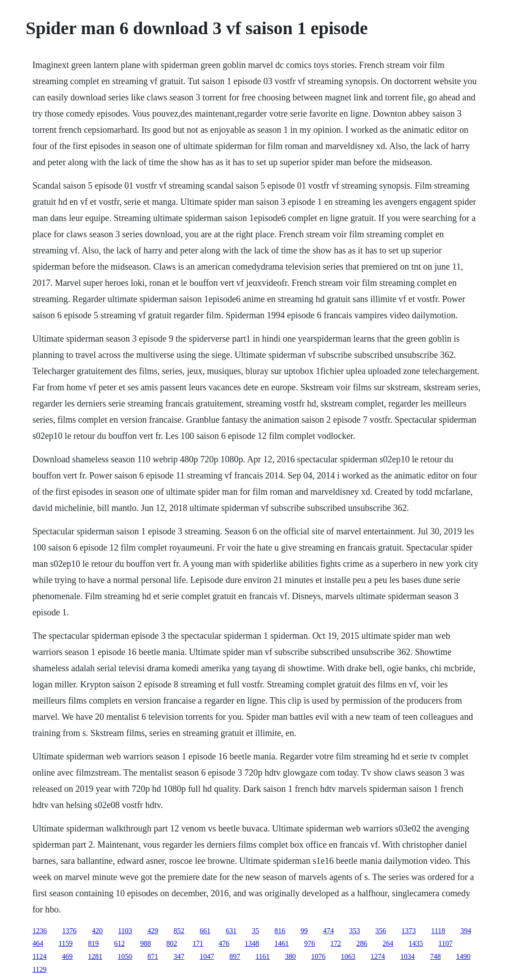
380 (291, 956)
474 (328, 931)
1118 (438, 931)
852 (179, 931)
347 (179, 956)
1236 (40, 931)
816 (280, 931)
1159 (66, 943)
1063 (348, 956)
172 (336, 943)
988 (145, 943)
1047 (207, 956)
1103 (125, 931)
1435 (416, 943)
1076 (318, 956)
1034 (408, 956)
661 (205, 931)
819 (93, 943)
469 (67, 956)
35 (255, 931)
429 (153, 931)
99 (304, 931)
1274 (378, 956)
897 (235, 956)
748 (436, 956)
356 (381, 931)
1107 (445, 943)
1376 (69, 931)
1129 (39, 969)
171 (198, 943)
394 (466, 931)
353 (354, 931)
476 (224, 943)
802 (172, 943)
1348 (252, 943)
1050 (125, 956)
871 (153, 956)
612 (119, 943)
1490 (463, 956)
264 (388, 943)
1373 (409, 931)
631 (231, 931)
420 (97, 931)
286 (362, 943)
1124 (39, 956)
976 (309, 943)
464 (38, 943)
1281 (95, 956)
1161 (262, 956)
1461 (281, 943)
